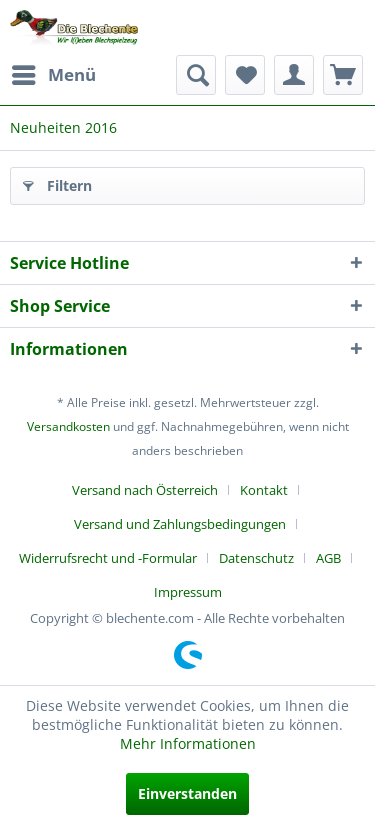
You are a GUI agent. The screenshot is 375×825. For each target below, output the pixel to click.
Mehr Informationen (188, 743)
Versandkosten (68, 426)
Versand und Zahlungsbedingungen (180, 524)
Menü (54, 72)
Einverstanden (187, 793)
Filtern (57, 182)
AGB (328, 558)
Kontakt (264, 490)
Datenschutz (256, 558)
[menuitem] (53, 75)
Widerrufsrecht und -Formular (108, 558)
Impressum (188, 592)
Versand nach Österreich (145, 490)
